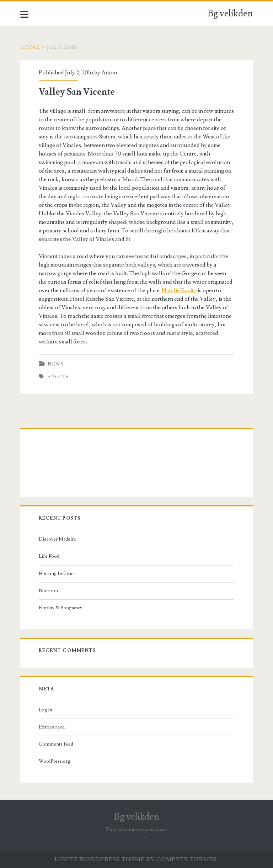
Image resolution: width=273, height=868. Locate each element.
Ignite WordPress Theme (100, 859)
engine (58, 377)
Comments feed (56, 744)
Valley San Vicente (77, 92)
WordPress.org (54, 761)
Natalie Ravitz (179, 290)
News (56, 364)
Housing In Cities (57, 574)
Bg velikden (230, 14)
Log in (45, 710)
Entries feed (52, 727)
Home (30, 47)
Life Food (49, 556)
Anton (109, 73)
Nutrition (48, 591)
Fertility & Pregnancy (60, 608)
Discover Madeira (57, 539)
